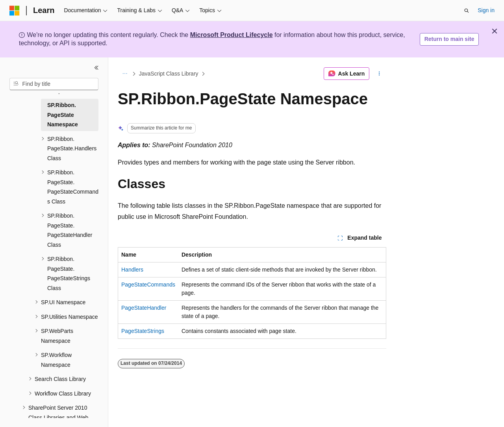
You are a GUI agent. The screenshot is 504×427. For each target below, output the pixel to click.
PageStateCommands (148, 285)
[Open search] (467, 11)
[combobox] (54, 84)
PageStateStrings (143, 331)
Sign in (486, 10)
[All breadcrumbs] (125, 74)
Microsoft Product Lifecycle (232, 35)
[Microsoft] (15, 11)
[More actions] (379, 74)
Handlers (132, 270)
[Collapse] (96, 68)
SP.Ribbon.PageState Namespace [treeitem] (63, 115)
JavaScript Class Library (169, 74)
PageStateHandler (144, 308)
